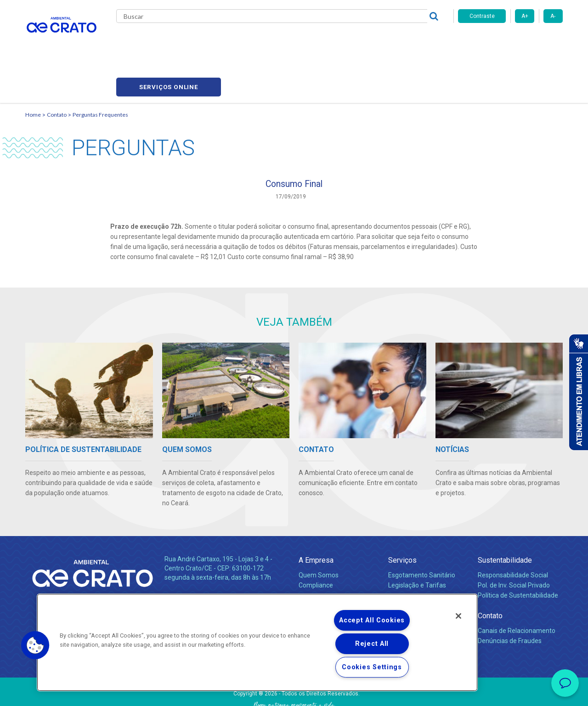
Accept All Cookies (372, 620)
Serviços (402, 520)
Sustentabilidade (505, 520)
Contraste (482, 16)
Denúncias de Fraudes (510, 600)
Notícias (312, 565)
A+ (525, 16)
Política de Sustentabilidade (518, 555)
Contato (427, 41)
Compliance (316, 545)
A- (553, 16)
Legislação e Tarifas (417, 545)
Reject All (372, 644)
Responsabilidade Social (513, 535)
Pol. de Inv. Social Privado (514, 545)
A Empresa (316, 520)
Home (33, 71)
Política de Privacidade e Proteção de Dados (294, 692)
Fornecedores (379, 41)
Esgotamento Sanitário (422, 535)
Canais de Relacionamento (517, 590)
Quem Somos (319, 535)
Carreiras (330, 41)
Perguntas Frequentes (100, 71)
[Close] (458, 616)
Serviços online (510, 42)
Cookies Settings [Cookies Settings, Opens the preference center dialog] (372, 667)
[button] (35, 645)
